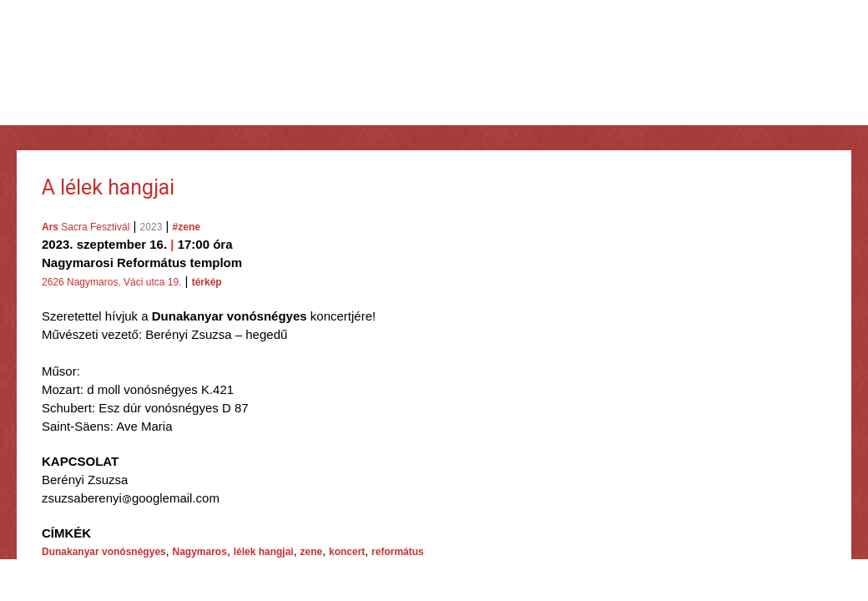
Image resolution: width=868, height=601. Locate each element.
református (398, 552)
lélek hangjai (264, 552)
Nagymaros (200, 552)
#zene (187, 227)
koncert (347, 552)
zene (311, 552)
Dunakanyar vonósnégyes (104, 552)
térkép (207, 282)
